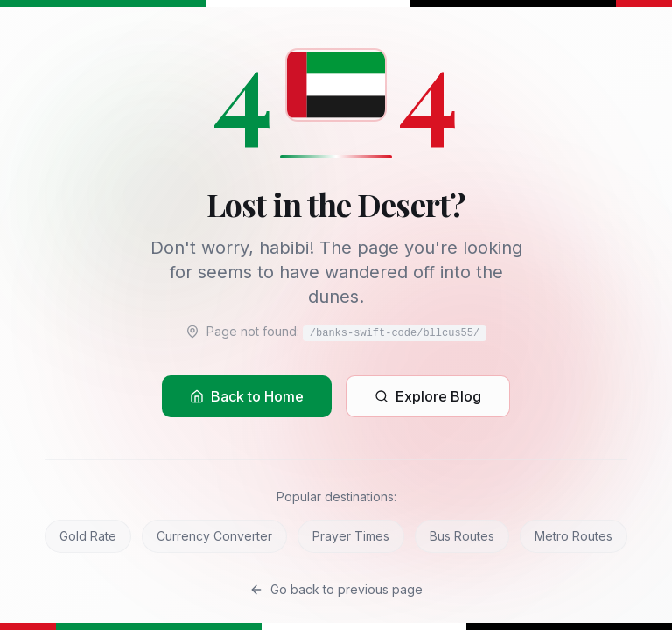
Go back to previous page (336, 589)
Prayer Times (351, 536)
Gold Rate (88, 536)
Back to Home (247, 396)
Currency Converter (214, 536)
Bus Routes (462, 536)
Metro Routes (574, 536)
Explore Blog (428, 396)
